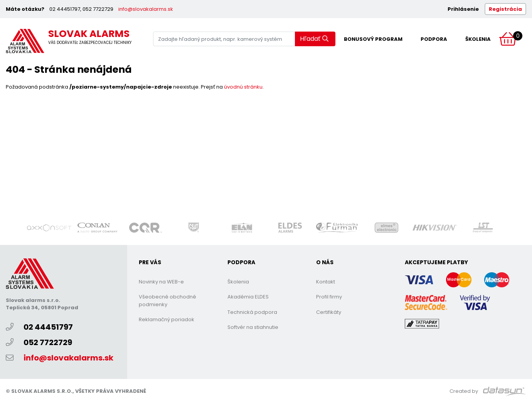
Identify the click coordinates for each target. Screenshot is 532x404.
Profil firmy (329, 297)
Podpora (434, 39)
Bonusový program (373, 39)
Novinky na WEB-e (161, 282)
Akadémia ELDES (248, 297)
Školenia (478, 39)
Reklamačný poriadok (167, 319)
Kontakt (326, 282)
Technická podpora (252, 312)
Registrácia (505, 9)
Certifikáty (329, 312)
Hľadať (314, 39)
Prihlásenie (463, 9)
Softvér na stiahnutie (253, 327)
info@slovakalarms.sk (146, 9)
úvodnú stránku (243, 87)
